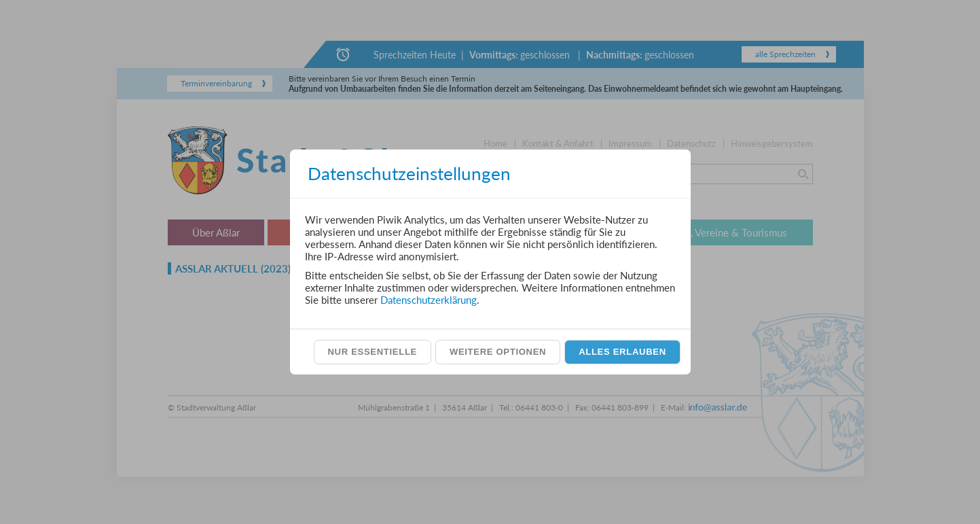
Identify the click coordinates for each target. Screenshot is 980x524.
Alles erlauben (622, 352)
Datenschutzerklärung (429, 300)
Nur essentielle (372, 352)
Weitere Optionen (498, 352)
